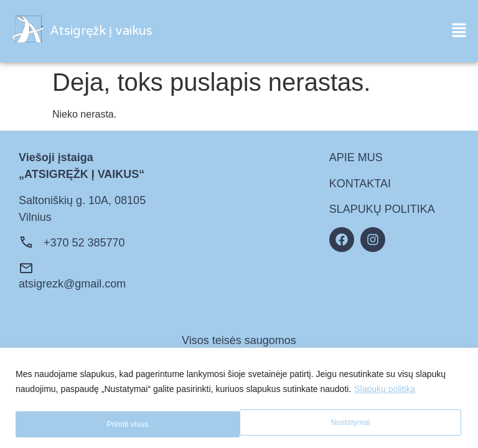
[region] (239, 399)
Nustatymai (125, 424)
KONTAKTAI (360, 184)
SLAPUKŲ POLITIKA (382, 209)
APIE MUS (356, 157)
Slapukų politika (385, 391)
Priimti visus (351, 424)
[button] (459, 31)
